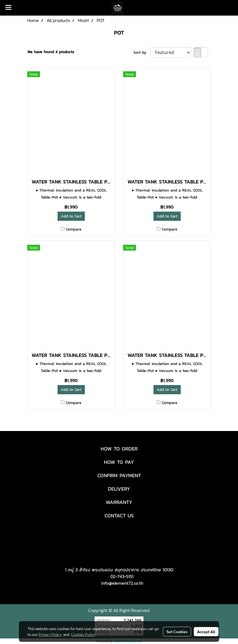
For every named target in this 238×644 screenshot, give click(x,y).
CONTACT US (119, 516)
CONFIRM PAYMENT (119, 475)
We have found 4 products (51, 52)
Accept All (206, 631)
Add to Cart (71, 216)
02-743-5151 (122, 576)
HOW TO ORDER (119, 449)
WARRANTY (119, 502)
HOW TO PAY (119, 462)
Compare (74, 229)
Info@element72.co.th (122, 583)
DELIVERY (119, 489)
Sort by (142, 52)
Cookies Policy (83, 634)
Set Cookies (177, 631)
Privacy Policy (50, 634)
